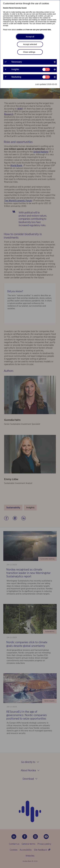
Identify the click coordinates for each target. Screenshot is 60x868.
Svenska (18, 8)
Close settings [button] (29, 52)
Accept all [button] (30, 37)
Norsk (11, 8)
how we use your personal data (39, 30)
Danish (6, 8)
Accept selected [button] (30, 44)
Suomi (24, 8)
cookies (20, 30)
